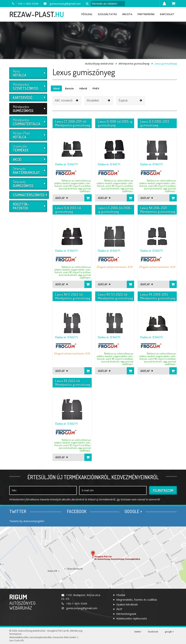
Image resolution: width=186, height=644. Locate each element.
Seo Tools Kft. (17, 640)
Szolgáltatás (107, 14)
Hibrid (83, 88)
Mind (56, 88)
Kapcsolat (167, 14)
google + (169, 632)
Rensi (28, 73)
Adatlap (62, 198)
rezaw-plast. (37, 14)
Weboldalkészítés (19, 637)
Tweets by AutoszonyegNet (27, 521)
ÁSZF (119, 609)
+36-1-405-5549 (74, 603)
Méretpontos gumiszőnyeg (134, 63)
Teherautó (28, 170)
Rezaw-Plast (28, 135)
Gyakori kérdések (127, 604)
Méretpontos (28, 86)
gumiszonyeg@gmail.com (79, 608)
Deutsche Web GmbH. (65, 637)
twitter (138, 632)
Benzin (69, 88)
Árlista (127, 14)
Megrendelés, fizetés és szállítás (136, 600)
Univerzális (28, 148)
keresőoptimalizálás (41, 637)
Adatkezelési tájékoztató (131, 618)
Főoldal (87, 14)
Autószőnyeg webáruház (99, 63)
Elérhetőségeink (126, 614)
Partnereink (146, 14)
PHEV (96, 88)
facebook (153, 632)
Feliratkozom (163, 490)
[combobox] (67, 101)
